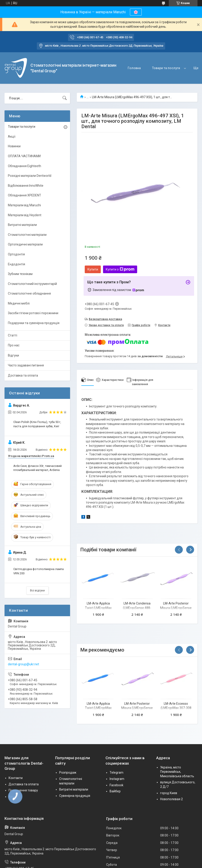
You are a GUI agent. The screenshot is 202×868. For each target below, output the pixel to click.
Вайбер (115, 791)
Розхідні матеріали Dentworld (30, 176)
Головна (134, 68)
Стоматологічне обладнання (29, 293)
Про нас (14, 345)
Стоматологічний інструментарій (32, 284)
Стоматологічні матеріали (27, 235)
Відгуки (13, 355)
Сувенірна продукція (75, 796)
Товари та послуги (166, 68)
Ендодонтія (16, 264)
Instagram (117, 779)
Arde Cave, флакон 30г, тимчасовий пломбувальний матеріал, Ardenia (38, 468)
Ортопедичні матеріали (25, 244)
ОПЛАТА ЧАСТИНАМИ (24, 156)
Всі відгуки (37, 590)
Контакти (16, 778)
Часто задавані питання (26, 365)
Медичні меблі (19, 303)
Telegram (116, 773)
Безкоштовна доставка (105, 319)
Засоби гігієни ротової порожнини (33, 313)
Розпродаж (68, 773)
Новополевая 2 (171, 799)
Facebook (116, 785)
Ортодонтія (16, 254)
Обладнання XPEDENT (25, 195)
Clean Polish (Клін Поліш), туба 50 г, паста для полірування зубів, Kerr (37, 424)
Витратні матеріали (22, 225)
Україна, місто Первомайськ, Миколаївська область (177, 772)
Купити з (120, 269)
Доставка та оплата (23, 375)
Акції (12, 136)
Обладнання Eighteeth (25, 166)
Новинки (14, 146)
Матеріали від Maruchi (24, 205)
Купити (93, 269)
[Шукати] (65, 98)
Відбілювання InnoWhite (26, 186)
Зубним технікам (20, 274)
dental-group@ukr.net (23, 664)
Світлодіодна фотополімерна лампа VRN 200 (39, 571)
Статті (13, 335)
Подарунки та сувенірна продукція (34, 323)
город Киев (169, 793)
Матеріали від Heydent (25, 215)
